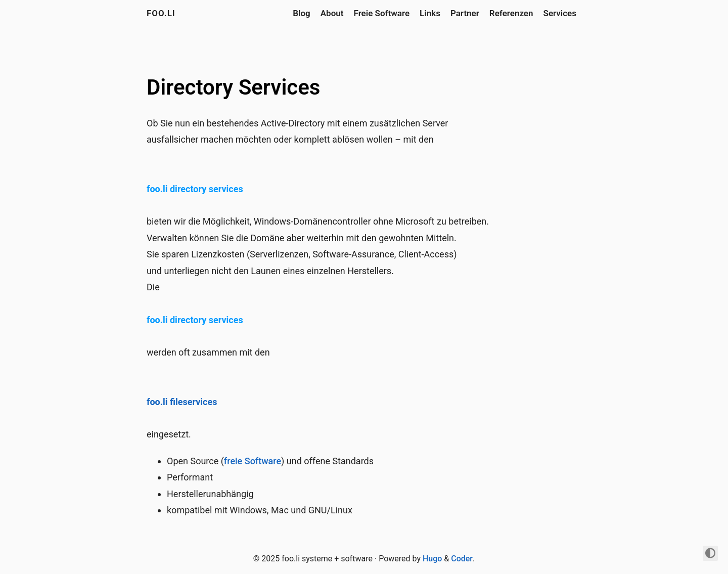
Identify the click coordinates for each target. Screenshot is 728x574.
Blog (302, 13)
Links (430, 13)
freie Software (253, 461)
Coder (462, 559)
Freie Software (382, 13)
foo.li (161, 13)
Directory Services (233, 87)
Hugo (432, 559)
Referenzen (511, 13)
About (332, 13)
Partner (465, 13)
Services (560, 13)
